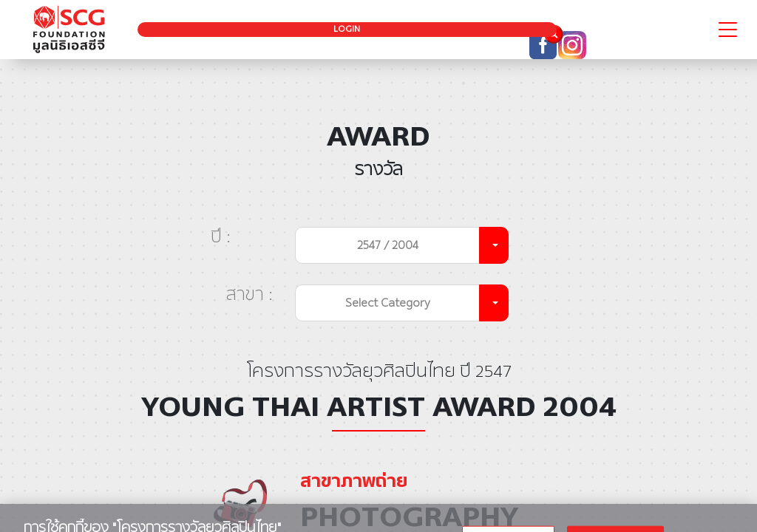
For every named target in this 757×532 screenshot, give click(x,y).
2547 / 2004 (388, 245)
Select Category (388, 303)
